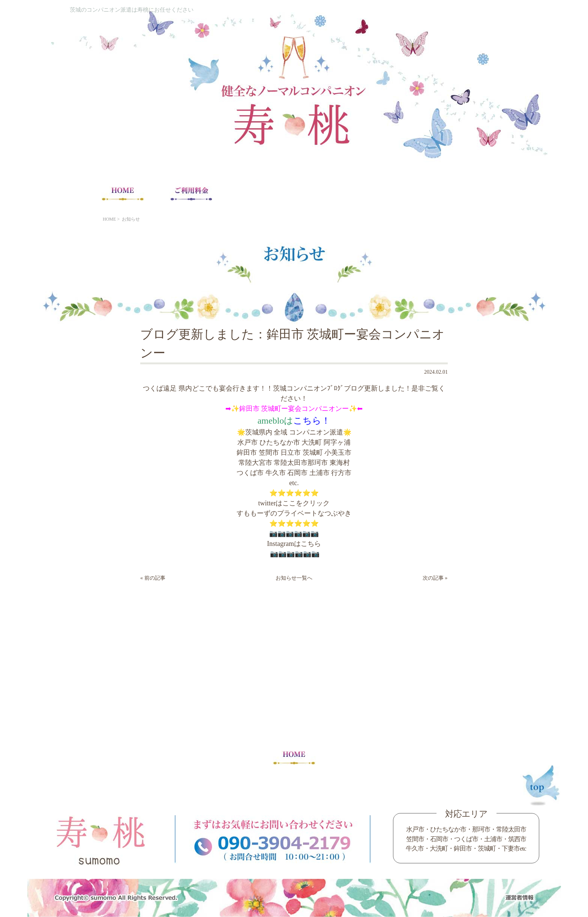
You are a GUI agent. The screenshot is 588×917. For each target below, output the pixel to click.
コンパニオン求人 (328, 193)
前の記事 (155, 578)
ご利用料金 (191, 193)
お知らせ (131, 219)
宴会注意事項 (259, 193)
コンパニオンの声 (397, 193)
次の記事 (433, 578)
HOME (123, 193)
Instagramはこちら (294, 544)
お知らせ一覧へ (294, 578)
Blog (465, 193)
